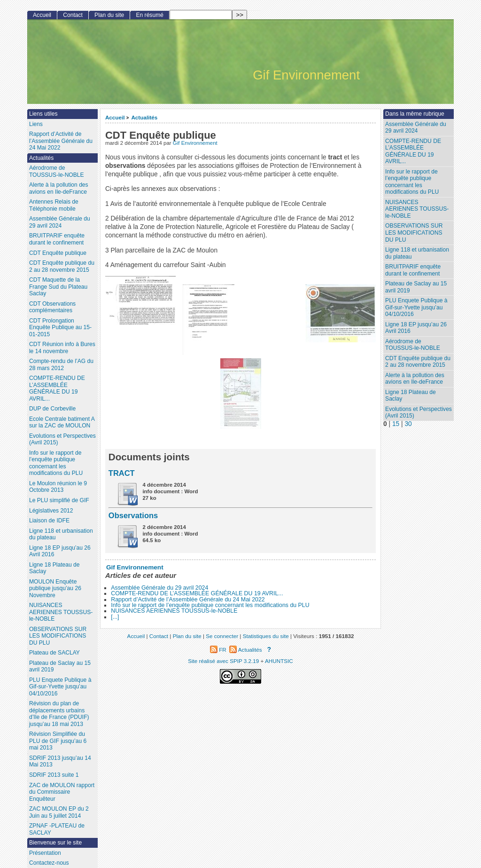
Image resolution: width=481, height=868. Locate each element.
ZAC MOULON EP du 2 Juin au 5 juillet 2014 (59, 812)
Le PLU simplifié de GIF (59, 500)
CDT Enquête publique (58, 253)
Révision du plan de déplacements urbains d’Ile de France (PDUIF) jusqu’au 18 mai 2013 (59, 714)
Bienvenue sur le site (55, 843)
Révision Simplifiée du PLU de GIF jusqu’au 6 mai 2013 (58, 741)
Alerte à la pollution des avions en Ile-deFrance (415, 379)
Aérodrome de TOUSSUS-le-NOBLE (413, 345)
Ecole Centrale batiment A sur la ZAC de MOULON (62, 422)
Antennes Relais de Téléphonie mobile (54, 205)
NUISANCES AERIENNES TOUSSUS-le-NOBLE (174, 611)
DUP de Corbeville (52, 409)
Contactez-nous (49, 863)
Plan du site (109, 15)
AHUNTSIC (279, 661)
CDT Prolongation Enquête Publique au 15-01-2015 (60, 327)
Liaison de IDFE (49, 521)
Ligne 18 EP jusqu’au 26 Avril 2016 (416, 328)
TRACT (122, 473)
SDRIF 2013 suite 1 (54, 775)
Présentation (45, 853)
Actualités (144, 117)
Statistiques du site (266, 636)
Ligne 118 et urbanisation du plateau (417, 253)
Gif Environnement (195, 143)
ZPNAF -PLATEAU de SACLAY (57, 829)
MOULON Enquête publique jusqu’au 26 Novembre (55, 588)
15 (396, 424)
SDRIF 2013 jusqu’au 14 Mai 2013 (60, 761)
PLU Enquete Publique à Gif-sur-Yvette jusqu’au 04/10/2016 (416, 307)
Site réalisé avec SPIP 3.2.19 (223, 661)
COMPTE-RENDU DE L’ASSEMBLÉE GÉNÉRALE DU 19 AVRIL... (197, 593)
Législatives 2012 (51, 511)
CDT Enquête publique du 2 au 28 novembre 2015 (418, 362)
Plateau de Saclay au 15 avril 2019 (416, 287)
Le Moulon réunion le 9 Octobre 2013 (58, 487)
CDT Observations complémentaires (52, 307)
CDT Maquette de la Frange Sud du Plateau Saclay (58, 287)
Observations (133, 515)
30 (408, 424)
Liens (36, 124)
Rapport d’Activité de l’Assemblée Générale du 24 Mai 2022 (188, 600)
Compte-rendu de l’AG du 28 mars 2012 (61, 365)
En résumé (149, 15)
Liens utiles (43, 114)
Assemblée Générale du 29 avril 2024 (159, 588)
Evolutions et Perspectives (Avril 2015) (419, 413)
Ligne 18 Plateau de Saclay (411, 396)
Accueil (115, 117)
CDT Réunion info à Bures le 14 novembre (62, 348)
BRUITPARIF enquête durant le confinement (413, 270)
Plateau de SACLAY (54, 653)
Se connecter (222, 636)
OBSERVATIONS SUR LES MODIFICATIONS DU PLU (414, 233)
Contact (73, 15)
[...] (115, 617)
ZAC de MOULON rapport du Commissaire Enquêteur (62, 792)
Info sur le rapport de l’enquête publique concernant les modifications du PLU (210, 605)
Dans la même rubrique (415, 114)
